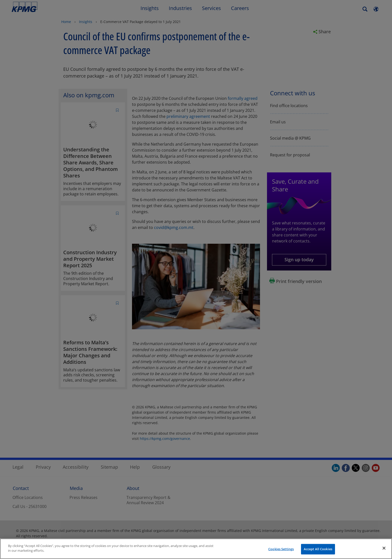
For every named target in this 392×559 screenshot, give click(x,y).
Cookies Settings (281, 549)
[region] (196, 549)
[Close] (384, 548)
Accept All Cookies (318, 549)
